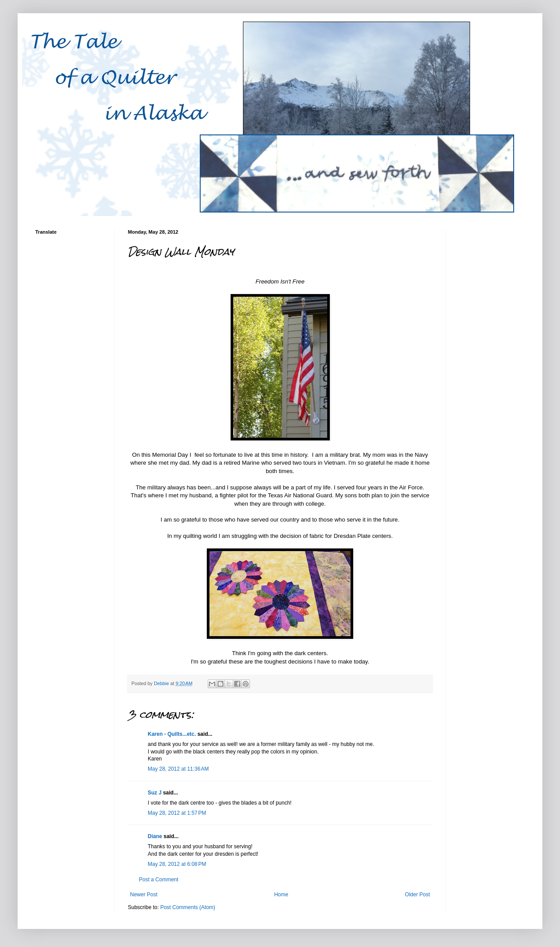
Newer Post (144, 895)
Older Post (417, 895)
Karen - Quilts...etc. (172, 734)
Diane (155, 836)
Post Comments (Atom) (188, 907)
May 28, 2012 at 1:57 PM (177, 813)
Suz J (155, 793)
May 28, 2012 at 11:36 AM (178, 769)
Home (281, 895)
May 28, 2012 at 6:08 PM (177, 864)
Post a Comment (159, 880)
